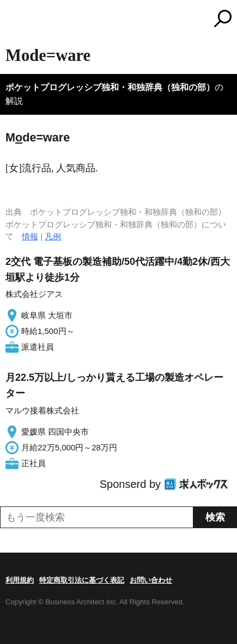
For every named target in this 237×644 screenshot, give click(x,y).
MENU (14, 20)
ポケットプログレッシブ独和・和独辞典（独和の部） (110, 87)
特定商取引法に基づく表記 (82, 580)
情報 (30, 236)
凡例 (53, 236)
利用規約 (20, 580)
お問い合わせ (151, 580)
